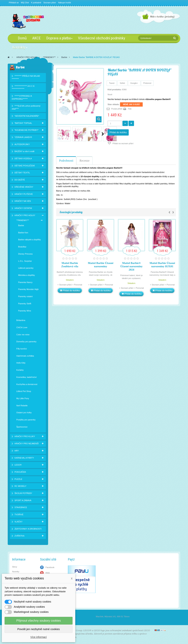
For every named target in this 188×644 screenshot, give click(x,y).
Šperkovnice (22, 427)
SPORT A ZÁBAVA (23, 500)
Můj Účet (25, 3)
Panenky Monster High (28, 289)
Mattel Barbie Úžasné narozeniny (101, 265)
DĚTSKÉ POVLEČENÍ (25, 166)
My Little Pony (23, 398)
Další (103, 134)
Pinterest (147, 83)
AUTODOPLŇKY (22, 144)
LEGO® (18, 465)
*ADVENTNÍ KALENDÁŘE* (27, 116)
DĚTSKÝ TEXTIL (22, 173)
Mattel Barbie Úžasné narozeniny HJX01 (162, 265)
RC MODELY (20, 486)
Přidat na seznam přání (123, 143)
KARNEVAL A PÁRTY (24, 458)
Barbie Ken (23, 233)
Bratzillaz (22, 247)
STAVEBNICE (21, 507)
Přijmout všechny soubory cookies (39, 621)
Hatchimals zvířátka (25, 356)
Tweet (112, 83)
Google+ (134, 83)
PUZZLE (18, 479)
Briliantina (21, 320)
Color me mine (23, 335)
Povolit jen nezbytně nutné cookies (39, 629)
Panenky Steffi (25, 304)
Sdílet (122, 83)
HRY (17, 451)
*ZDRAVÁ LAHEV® (23, 137)
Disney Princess (25, 254)
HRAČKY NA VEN (23, 201)
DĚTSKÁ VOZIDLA (23, 158)
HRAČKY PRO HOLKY (27, 57)
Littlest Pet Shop (24, 391)
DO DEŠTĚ (20, 180)
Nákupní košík (65, 3)
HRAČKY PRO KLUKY (25, 436)
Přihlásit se (14, 3)
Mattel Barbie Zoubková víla (70, 265)
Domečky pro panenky (26, 342)
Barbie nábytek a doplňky (30, 240)
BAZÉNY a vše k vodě (25, 151)
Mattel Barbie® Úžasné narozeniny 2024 (132, 266)
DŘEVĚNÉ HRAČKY (24, 187)
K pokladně (36, 3)
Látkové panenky (26, 268)
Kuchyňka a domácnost (27, 384)
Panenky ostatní (25, 296)
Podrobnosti (66, 161)
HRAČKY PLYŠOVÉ (24, 194)
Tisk (130, 109)
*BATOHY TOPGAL (23, 123)
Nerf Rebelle (22, 406)
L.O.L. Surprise (25, 261)
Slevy (15, 567)
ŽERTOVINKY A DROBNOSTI (28, 529)
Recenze (84, 161)
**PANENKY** (49, 57)
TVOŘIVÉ (19, 515)
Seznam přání (50, 3)
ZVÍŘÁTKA (19, 536)
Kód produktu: (115, 90)
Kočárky (20, 370)
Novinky (16, 572)
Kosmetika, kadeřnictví (27, 377)
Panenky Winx (25, 311)
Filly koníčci (22, 349)
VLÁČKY (18, 522)
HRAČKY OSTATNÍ (23, 208)
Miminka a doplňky (27, 275)
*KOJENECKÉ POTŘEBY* (27, 130)
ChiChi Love (22, 327)
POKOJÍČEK (20, 472)
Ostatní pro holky (24, 413)
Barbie (64, 57)
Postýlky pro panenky (26, 420)
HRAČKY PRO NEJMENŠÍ (27, 444)
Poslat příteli (117, 109)
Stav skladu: (114, 104)
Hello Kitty (21, 363)
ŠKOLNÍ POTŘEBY (23, 493)
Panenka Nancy (25, 282)
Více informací (38, 637)
